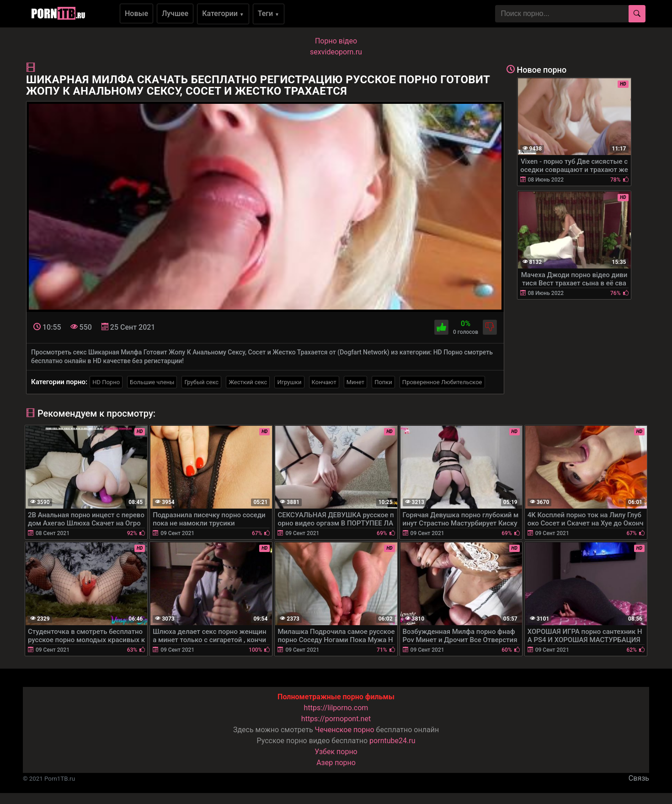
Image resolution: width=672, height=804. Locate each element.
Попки (383, 382)
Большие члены (152, 382)
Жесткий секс (248, 382)
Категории (223, 13)
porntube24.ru (392, 741)
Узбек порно (336, 752)
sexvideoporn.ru (336, 52)
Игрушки (289, 382)
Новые (136, 13)
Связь (639, 778)
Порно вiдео (336, 41)
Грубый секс (201, 382)
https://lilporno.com (336, 708)
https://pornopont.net (336, 719)
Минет (355, 382)
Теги (269, 13)
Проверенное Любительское (442, 382)
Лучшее (175, 13)
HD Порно (106, 382)
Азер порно (336, 763)
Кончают (324, 382)
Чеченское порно (345, 730)
